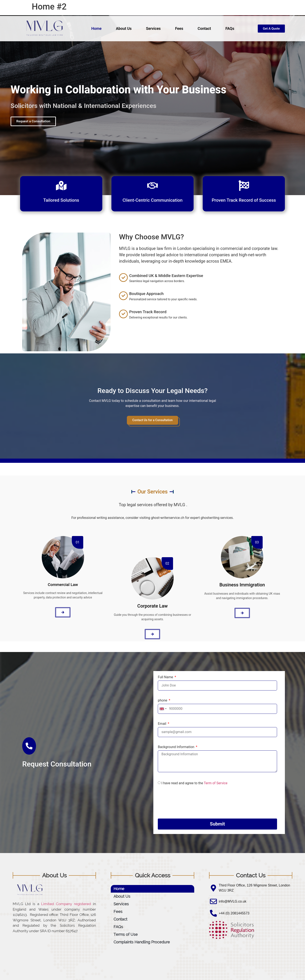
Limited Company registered (66, 904)
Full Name (166, 677)
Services (152, 28)
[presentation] (190, 802)
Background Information (176, 747)
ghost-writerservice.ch (168, 518)
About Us (122, 28)
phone (163, 701)
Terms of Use (126, 935)
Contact (202, 28)
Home (94, 28)
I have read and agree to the (194, 783)
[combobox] (163, 709)
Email (162, 724)
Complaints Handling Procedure (142, 942)
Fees (177, 28)
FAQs (228, 28)
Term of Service (216, 783)
